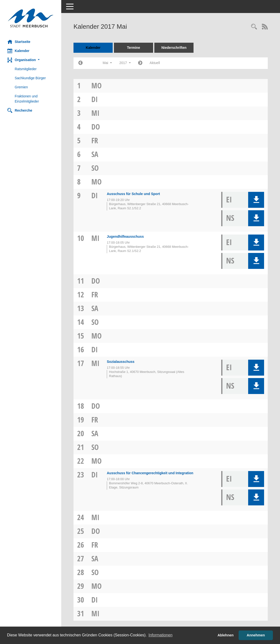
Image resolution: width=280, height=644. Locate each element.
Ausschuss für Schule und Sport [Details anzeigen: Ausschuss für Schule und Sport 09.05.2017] (133, 194)
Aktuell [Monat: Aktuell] (155, 63)
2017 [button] (125, 63)
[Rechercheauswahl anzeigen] (254, 27)
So (95, 168)
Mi (95, 113)
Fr (95, 140)
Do (96, 127)
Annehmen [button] (256, 635)
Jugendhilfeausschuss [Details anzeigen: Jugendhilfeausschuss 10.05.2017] (125, 237)
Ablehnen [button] (226, 635)
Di (95, 99)
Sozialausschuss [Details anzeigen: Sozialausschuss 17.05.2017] (121, 362)
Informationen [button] (160, 635)
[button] (31, 60)
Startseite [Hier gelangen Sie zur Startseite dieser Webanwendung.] (19, 42)
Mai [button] (107, 63)
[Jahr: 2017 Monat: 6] (140, 63)
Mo (97, 85)
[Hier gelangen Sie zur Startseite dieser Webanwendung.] (31, 18)
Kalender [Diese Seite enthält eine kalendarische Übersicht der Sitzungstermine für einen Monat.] (18, 51)
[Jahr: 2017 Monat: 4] (80, 63)
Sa (95, 154)
